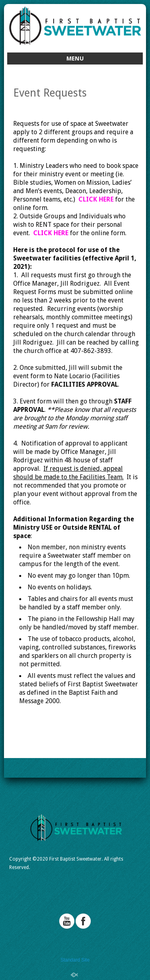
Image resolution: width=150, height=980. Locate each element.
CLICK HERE (96, 199)
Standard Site (75, 960)
